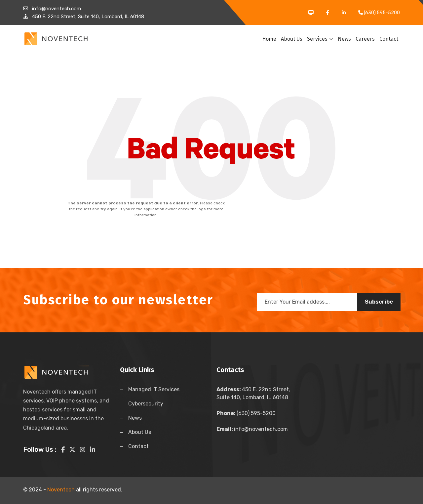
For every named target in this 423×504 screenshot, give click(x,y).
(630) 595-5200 (246, 413)
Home (269, 39)
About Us (292, 39)
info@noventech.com (252, 429)
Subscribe (379, 302)
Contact (389, 39)
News (344, 39)
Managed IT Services (154, 389)
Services (320, 39)
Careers (365, 39)
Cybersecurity (146, 404)
